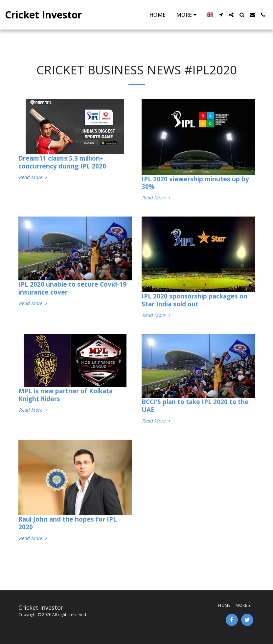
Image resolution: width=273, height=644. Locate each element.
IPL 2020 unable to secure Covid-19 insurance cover (72, 288)
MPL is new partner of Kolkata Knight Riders (66, 395)
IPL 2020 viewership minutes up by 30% (195, 183)
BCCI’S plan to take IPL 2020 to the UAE (195, 405)
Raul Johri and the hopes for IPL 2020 (68, 523)
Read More (34, 177)
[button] (221, 15)
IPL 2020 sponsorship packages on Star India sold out (194, 300)
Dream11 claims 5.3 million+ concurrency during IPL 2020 (62, 162)
